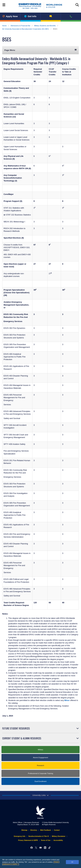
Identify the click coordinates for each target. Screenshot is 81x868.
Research (40, 765)
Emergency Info (20, 836)
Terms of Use (46, 840)
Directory (34, 830)
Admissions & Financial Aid (20, 26)
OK (72, 862)
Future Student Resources (16, 728)
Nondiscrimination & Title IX (39, 836)
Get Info (30, 16)
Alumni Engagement (41, 758)
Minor (67, 700)
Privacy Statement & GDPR (28, 840)
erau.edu (40, 812)
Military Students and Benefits (45, 26)
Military (40, 750)
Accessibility (58, 840)
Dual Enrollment (40, 781)
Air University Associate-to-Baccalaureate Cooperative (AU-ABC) (26, 29)
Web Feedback (46, 830)
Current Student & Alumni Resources (22, 738)
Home (4, 26)
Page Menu (40, 50)
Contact (57, 830)
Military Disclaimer (59, 836)
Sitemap (24, 830)
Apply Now (10, 16)
